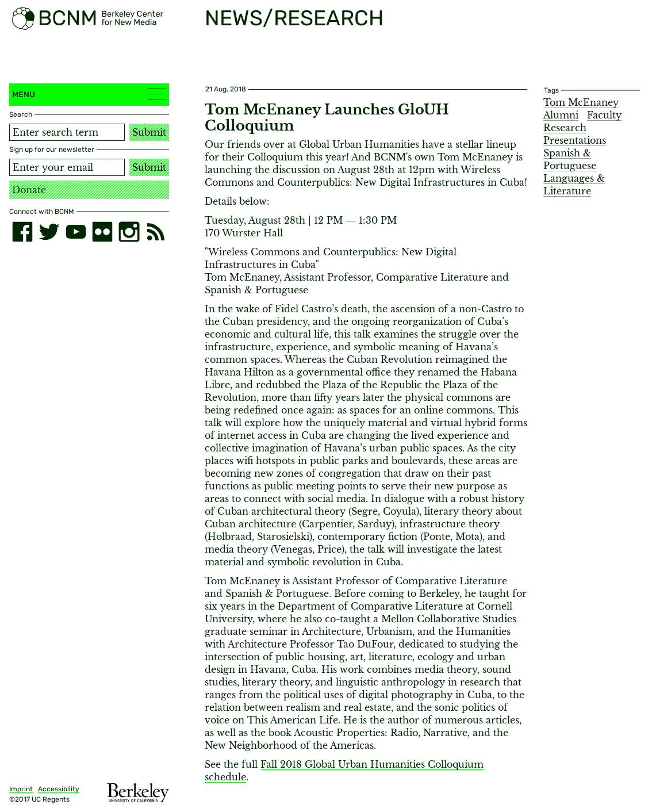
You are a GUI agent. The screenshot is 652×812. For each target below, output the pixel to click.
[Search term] (67, 132)
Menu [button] (89, 94)
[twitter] (49, 232)
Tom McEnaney (581, 102)
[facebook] (22, 232)
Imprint (21, 789)
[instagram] (129, 232)
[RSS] (156, 232)
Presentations (575, 140)
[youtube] (76, 232)
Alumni (561, 115)
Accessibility (59, 789)
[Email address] (67, 167)
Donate (29, 190)
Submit (149, 132)
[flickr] (102, 232)
